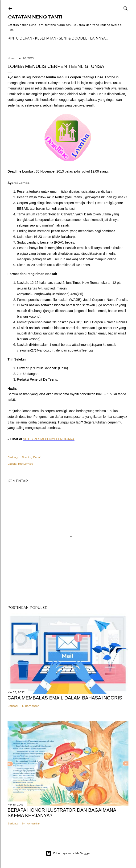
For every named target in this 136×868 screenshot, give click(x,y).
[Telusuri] (126, 7)
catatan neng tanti (35, 17)
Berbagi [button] (13, 457)
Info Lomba (25, 464)
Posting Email (32, 457)
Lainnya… (99, 38)
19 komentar (30, 706)
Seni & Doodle (73, 38)
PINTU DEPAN (20, 38)
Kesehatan (46, 38)
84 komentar (31, 823)
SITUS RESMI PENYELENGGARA (49, 439)
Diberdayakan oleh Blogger (68, 853)
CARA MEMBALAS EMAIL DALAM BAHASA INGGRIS (65, 698)
